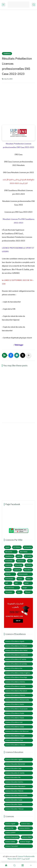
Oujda (20, 579)
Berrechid (9, 552)
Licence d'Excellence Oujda (15, 713)
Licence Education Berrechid (15, 764)
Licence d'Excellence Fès (14, 668)
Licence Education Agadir (14, 760)
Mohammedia (23, 574)
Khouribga (18, 565)
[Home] (6, 865)
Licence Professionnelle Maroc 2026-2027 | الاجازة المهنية (21, 858)
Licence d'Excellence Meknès (15, 695)
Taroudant (9, 592)
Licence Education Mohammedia (16, 795)
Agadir (8, 547)
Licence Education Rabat (14, 804)
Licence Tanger (25, 842)
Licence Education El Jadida (15, 773)
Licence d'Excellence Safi (14, 722)
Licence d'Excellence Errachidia (16, 664)
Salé (16, 583)
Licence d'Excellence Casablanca (16, 655)
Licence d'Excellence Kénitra (15, 682)
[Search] (14, 865)
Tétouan (28, 592)
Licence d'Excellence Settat (15, 727)
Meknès (8, 574)
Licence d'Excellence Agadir (15, 641)
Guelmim (8, 565)
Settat (26, 583)
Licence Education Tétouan (14, 809)
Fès (29, 561)
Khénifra (29, 565)
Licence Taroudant (12, 846)
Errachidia (9, 561)
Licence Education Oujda (14, 800)
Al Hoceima (28, 547)
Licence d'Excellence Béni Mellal (16, 650)
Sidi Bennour (10, 588)
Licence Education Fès (13, 777)
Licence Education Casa (13, 768)
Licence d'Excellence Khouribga (16, 677)
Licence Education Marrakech (15, 786)
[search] (34, 5)
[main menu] (3, 5)
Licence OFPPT (10, 833)
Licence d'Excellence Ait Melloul (16, 646)
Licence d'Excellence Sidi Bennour (17, 731)
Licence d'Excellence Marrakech (16, 691)
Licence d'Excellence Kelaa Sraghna (18, 673)
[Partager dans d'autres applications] (29, 355)
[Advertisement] (18, 32)
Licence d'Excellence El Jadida (16, 659)
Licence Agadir (10, 824)
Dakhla (19, 556)
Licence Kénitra (24, 828)
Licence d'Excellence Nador (15, 704)
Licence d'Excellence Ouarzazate (16, 709)
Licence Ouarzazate (12, 837)
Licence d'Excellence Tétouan (15, 745)
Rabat (29, 579)
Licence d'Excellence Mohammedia (17, 700)
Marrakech (28, 570)
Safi (7, 583)
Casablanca (7, 54)
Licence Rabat (27, 837)
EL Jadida (28, 556)
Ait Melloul (17, 547)
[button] (11, 355)
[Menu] (23, 865)
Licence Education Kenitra (14, 782)
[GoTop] (31, 865)
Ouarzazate (9, 579)
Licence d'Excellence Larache (15, 686)
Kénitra (8, 570)
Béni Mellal (24, 552)
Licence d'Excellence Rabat (15, 718)
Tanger (25, 588)
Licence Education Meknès (14, 791)
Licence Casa (25, 824)
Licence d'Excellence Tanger (15, 736)
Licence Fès (9, 828)
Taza (19, 592)
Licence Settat (10, 842)
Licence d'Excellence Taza (14, 740)
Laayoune (17, 570)
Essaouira (20, 561)
